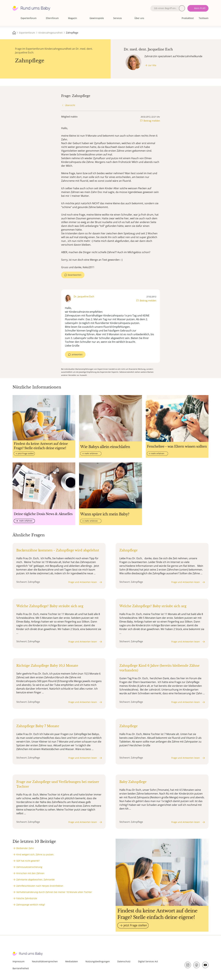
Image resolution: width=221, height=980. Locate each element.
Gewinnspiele (97, 18)
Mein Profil (200, 8)
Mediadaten (72, 961)
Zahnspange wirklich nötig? (31, 905)
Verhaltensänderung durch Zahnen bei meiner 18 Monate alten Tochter (54, 892)
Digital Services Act (148, 961)
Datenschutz (124, 961)
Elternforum (52, 18)
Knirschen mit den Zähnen (30, 873)
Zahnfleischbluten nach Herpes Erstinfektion (40, 886)
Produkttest (188, 18)
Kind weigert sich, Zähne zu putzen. (35, 854)
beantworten (75, 275)
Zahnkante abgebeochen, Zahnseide (35, 880)
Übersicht (70, 105)
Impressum (19, 961)
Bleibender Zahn (25, 848)
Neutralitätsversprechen (45, 961)
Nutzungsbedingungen (98, 961)
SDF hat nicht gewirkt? (28, 861)
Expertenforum (29, 18)
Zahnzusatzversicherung (29, 867)
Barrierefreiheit (21, 968)
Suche (182, 8)
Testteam (204, 18)
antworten (77, 354)
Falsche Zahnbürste (27, 898)
